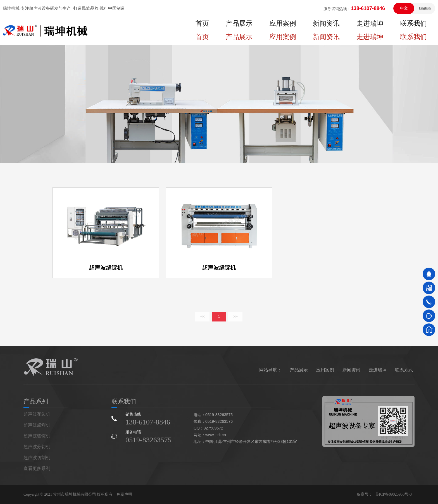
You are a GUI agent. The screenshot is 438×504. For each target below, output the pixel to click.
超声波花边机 (37, 414)
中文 (404, 8)
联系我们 (417, 31)
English (425, 8)
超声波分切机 (37, 447)
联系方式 (404, 370)
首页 (237, 31)
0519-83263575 (148, 440)
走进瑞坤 (380, 31)
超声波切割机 (37, 458)
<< (203, 323)
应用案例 (306, 31)
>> (236, 323)
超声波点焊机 (37, 425)
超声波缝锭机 (37, 436)
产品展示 (269, 31)
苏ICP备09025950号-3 (393, 494)
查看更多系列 (37, 468)
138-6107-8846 (148, 422)
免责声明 (124, 494)
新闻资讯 (343, 31)
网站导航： (270, 370)
